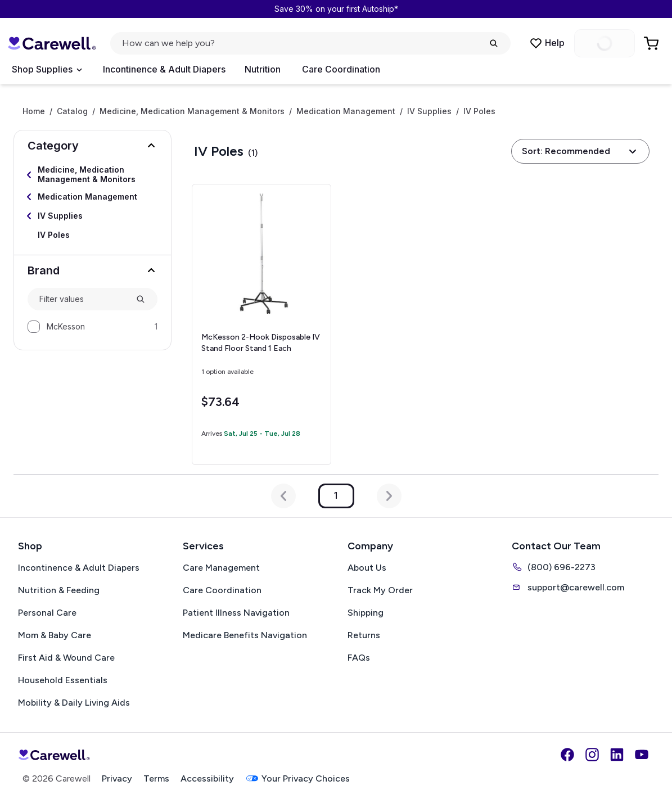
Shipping (366, 613)
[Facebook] (567, 755)
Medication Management (346, 111)
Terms (156, 778)
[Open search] (310, 43)
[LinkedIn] (617, 755)
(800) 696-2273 (554, 567)
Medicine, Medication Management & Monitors (192, 111)
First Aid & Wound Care (66, 658)
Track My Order (380, 590)
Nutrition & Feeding (59, 590)
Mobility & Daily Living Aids (74, 703)
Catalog (72, 111)
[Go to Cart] (652, 43)
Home (34, 111)
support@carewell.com (568, 587)
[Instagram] (592, 755)
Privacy (117, 778)
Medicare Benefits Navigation (245, 635)
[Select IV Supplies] (93, 216)
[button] (93, 146)
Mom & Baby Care (55, 635)
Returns (364, 635)
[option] (93, 327)
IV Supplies (429, 111)
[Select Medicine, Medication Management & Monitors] (93, 175)
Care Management (221, 568)
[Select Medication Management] (93, 197)
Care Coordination (341, 69)
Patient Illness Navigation (236, 613)
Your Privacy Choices (297, 778)
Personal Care (47, 613)
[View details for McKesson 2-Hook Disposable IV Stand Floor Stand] (261, 324)
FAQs (359, 658)
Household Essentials (63, 680)
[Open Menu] (47, 70)
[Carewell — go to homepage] (52, 43)
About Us (367, 568)
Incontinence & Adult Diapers (164, 69)
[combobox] (83, 299)
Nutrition (263, 69)
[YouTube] (642, 755)
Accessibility (207, 778)
